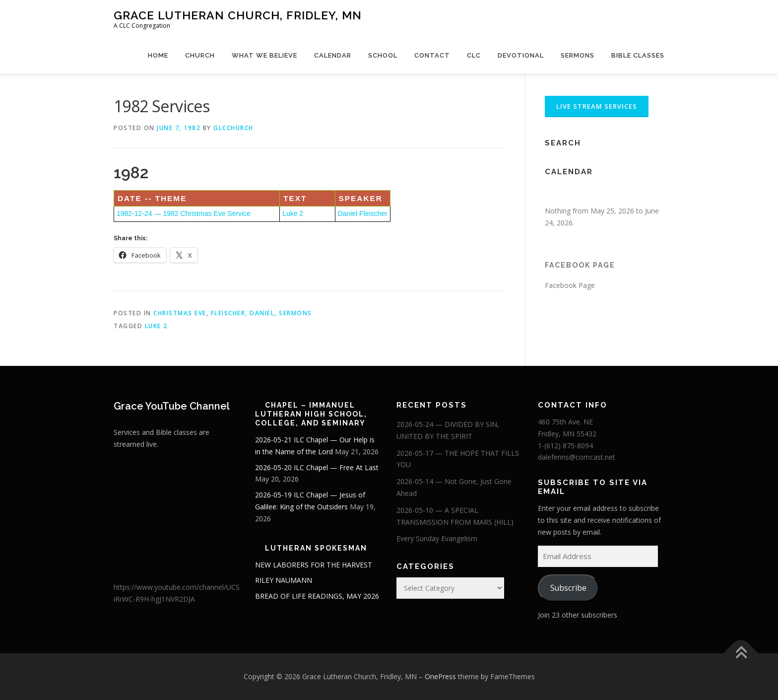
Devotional (521, 55)
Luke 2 (293, 213)
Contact (432, 55)
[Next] (652, 194)
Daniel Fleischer (363, 213)
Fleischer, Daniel (243, 313)
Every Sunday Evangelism (437, 538)
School (383, 55)
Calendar (333, 55)
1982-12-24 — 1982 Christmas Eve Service (184, 213)
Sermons (578, 55)
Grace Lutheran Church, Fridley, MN (238, 15)
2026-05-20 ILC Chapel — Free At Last (317, 467)
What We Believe (264, 55)
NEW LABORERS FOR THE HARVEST (314, 565)
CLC (474, 55)
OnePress (440, 676)
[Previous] (557, 194)
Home (158, 55)
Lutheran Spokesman (316, 548)
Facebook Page (580, 265)
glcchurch (233, 128)
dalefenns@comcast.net (577, 457)
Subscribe (568, 588)
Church (200, 55)
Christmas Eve (180, 313)
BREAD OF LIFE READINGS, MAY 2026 (317, 596)
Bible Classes (638, 55)
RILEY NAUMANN (284, 580)
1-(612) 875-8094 (565, 446)
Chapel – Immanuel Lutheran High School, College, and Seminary (311, 414)
